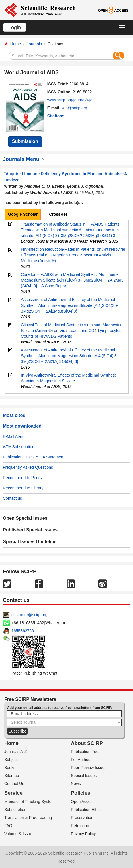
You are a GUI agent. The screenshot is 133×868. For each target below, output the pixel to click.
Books (10, 768)
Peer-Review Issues (89, 768)
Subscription (15, 810)
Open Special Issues (25, 518)
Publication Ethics (87, 810)
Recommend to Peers (22, 478)
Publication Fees (86, 752)
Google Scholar (23, 214)
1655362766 (23, 631)
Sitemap (12, 776)
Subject (11, 760)
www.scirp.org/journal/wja (70, 100)
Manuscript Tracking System (30, 802)
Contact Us (14, 784)
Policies (81, 793)
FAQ (8, 826)
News (76, 784)
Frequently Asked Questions (28, 467)
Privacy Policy (83, 834)
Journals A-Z (16, 752)
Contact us (12, 498)
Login (15, 27)
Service (13, 793)
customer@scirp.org (29, 615)
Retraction (80, 826)
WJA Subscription (19, 447)
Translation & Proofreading (28, 818)
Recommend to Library (23, 488)
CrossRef (58, 214)
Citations (56, 116)
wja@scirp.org (74, 108)
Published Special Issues (30, 530)
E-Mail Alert (13, 436)
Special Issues (84, 776)
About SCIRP (87, 743)
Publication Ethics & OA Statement (34, 457)
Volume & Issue (18, 834)
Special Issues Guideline (30, 542)
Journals (34, 44)
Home (16, 44)
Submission (25, 141)
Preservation (82, 818)
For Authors (81, 760)
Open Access (83, 802)
